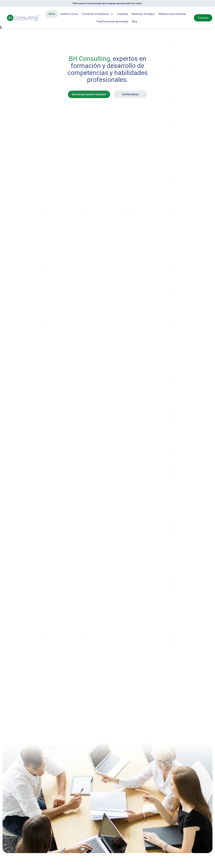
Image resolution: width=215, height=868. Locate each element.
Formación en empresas (98, 14)
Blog (135, 21)
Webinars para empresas (172, 14)
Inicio (52, 14)
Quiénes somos (69, 14)
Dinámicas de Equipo (143, 14)
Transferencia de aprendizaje (112, 21)
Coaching (122, 14)
